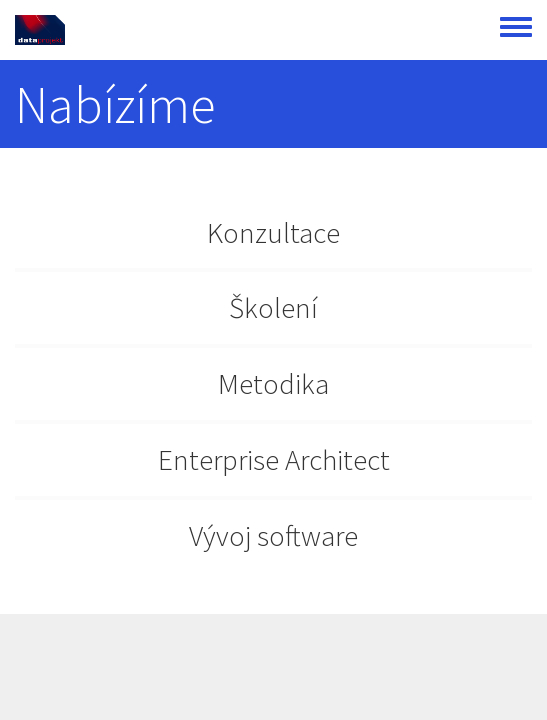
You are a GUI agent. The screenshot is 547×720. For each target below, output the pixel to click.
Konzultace (273, 232)
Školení (273, 307)
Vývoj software (273, 535)
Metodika (273, 383)
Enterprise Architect (274, 459)
